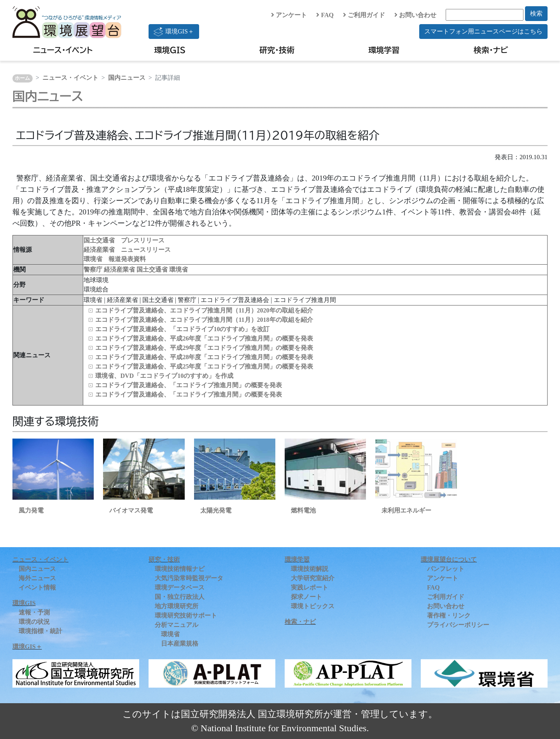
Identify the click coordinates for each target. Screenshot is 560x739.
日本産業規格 (180, 643)
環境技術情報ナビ (180, 569)
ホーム (22, 78)
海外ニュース (37, 578)
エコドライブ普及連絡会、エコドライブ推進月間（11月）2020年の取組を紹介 (204, 310)
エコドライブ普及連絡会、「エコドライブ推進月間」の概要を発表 (189, 385)
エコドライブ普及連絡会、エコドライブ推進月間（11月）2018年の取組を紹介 (204, 320)
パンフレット (446, 569)
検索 (536, 13)
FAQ (325, 15)
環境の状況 (34, 622)
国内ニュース (127, 78)
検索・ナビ (491, 50)
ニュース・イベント (63, 50)
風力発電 (31, 510)
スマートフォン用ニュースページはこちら (483, 31)
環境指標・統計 (40, 631)
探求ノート (306, 597)
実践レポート (310, 587)
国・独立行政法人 (180, 597)
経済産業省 (120, 269)
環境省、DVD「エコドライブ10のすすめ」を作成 (164, 376)
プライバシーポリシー (458, 625)
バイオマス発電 (131, 510)
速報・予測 (34, 612)
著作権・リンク (449, 615)
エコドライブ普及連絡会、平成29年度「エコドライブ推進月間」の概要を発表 (204, 348)
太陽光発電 (216, 510)
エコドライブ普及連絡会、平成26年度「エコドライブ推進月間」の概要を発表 (204, 338)
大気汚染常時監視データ (189, 578)
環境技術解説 (310, 569)
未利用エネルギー (406, 510)
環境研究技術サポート (186, 615)
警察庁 (94, 269)
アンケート (289, 15)
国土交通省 (153, 269)
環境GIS (170, 50)
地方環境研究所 (177, 606)
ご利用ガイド (364, 15)
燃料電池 (303, 510)
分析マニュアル (177, 625)
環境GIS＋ (174, 32)
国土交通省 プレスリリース (124, 240)
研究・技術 (277, 50)
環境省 (178, 269)
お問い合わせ (415, 15)
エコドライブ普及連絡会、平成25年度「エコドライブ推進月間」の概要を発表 (204, 366)
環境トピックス (313, 606)
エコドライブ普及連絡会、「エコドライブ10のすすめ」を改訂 (182, 329)
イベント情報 (37, 587)
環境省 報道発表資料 (115, 259)
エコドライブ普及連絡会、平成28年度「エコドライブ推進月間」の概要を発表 (204, 357)
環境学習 (384, 50)
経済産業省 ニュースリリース (127, 250)
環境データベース (180, 587)
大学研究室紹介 (313, 578)
